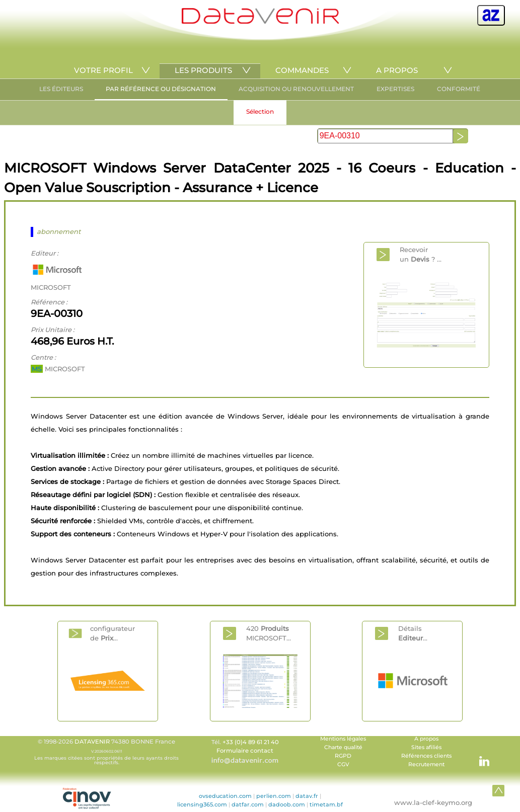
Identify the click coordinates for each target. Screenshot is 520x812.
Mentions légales (343, 739)
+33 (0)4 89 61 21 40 (251, 742)
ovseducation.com (225, 796)
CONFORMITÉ (459, 89)
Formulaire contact (245, 751)
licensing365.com (202, 804)
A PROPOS (397, 70)
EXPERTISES (395, 89)
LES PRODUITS (203, 70)
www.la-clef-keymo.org (433, 802)
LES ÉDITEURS (61, 89)
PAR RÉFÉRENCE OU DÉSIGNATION (161, 89)
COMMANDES (302, 70)
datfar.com (248, 804)
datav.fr (307, 796)
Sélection (260, 111)
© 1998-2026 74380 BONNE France (107, 752)
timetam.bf (326, 804)
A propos (426, 739)
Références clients (426, 756)
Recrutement (426, 764)
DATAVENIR (92, 742)
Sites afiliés (426, 747)
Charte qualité (343, 747)
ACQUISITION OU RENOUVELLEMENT (296, 89)
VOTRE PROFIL (103, 70)
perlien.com (274, 796)
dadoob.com (287, 804)
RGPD (343, 756)
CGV (343, 764)
